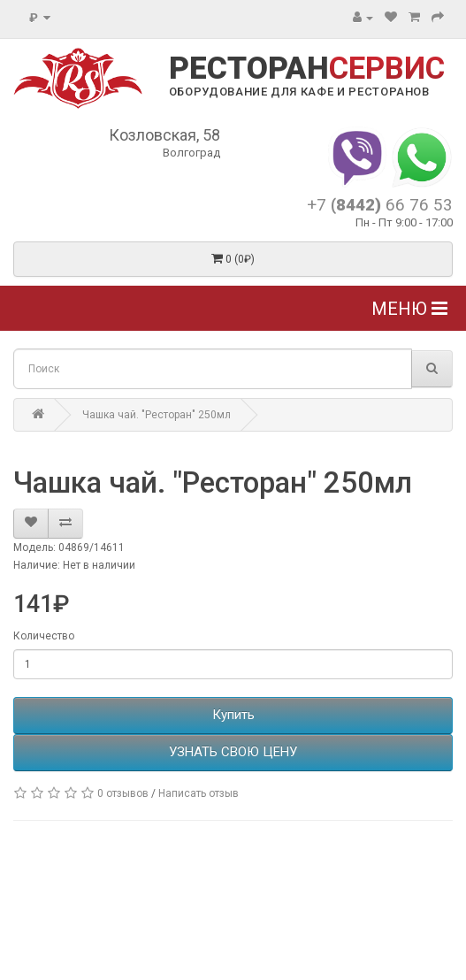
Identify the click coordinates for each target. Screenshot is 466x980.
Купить (233, 715)
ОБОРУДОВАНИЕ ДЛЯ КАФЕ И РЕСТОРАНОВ (299, 92)
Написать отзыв (199, 793)
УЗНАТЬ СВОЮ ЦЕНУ (233, 752)
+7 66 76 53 (380, 205)
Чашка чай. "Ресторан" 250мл (157, 415)
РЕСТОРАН (307, 69)
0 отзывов (123, 793)
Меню (409, 309)
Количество (44, 636)
